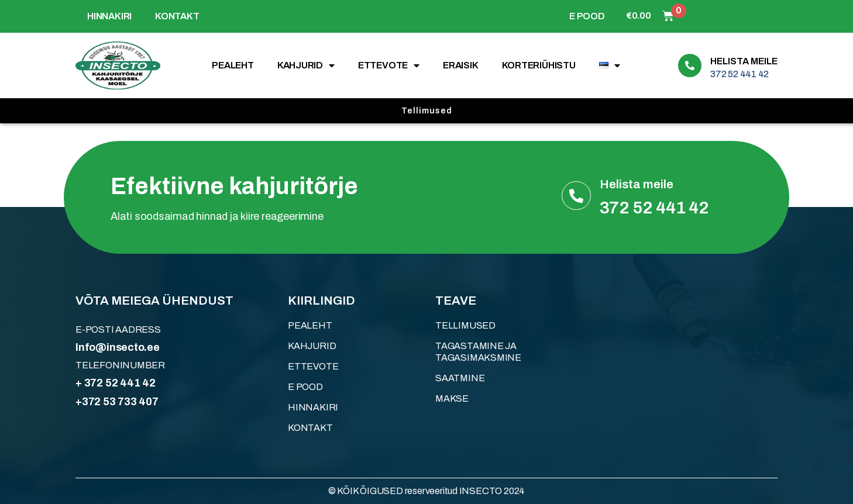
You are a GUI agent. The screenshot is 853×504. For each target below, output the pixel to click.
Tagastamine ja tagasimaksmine (478, 352)
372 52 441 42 (740, 74)
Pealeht (233, 65)
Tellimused (465, 325)
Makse (452, 398)
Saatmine (460, 378)
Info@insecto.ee (118, 347)
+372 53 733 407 (117, 402)
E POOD (587, 16)
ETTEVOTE (389, 65)
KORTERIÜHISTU (539, 65)
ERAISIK (461, 65)
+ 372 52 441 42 (116, 383)
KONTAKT (177, 16)
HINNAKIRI (109, 16)
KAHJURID (306, 65)
